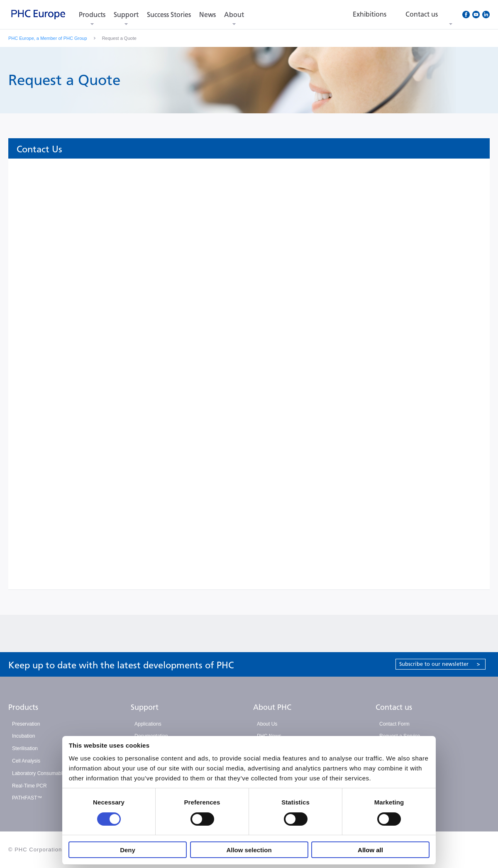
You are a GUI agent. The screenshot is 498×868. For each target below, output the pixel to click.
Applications (148, 724)
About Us (267, 724)
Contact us (394, 707)
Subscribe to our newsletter (440, 664)
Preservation (26, 724)
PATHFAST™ (27, 798)
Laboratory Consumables (40, 773)
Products (92, 15)
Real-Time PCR (29, 786)
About (234, 15)
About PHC (272, 707)
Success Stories (169, 15)
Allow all (370, 850)
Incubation (23, 736)
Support (126, 15)
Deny (128, 850)
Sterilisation (25, 748)
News (207, 15)
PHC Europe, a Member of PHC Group (48, 38)
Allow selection (249, 850)
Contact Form (394, 724)
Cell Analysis (26, 761)
